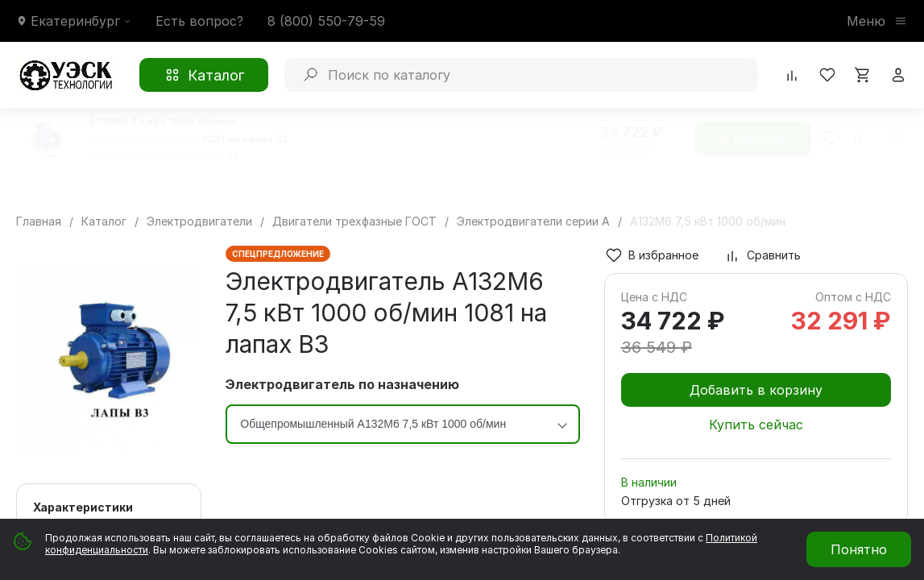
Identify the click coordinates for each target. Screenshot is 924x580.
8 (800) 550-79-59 (326, 21)
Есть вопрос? (199, 21)
